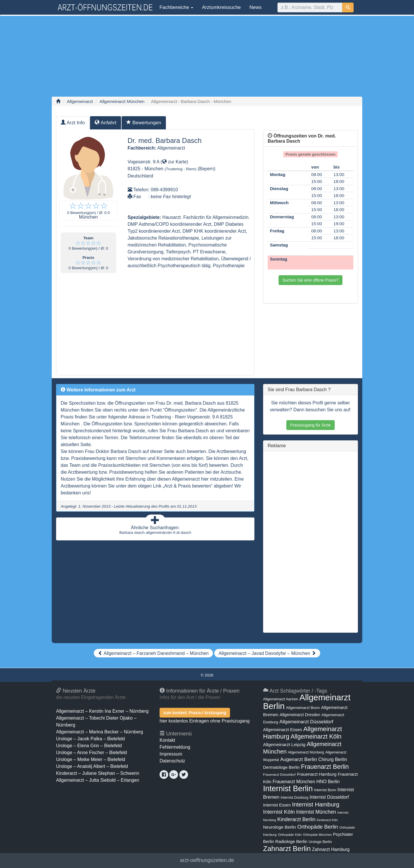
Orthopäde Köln (290, 835)
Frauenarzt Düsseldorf (279, 775)
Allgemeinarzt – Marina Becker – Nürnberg (99, 732)
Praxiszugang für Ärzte (310, 425)
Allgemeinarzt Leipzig (284, 744)
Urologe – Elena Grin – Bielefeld (89, 746)
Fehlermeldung (175, 747)
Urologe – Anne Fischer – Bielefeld (91, 753)
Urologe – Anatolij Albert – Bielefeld (92, 766)
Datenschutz (172, 761)
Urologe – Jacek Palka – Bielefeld (90, 739)
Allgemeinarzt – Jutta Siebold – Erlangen (98, 780)
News (256, 7)
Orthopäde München (317, 835)
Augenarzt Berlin (298, 759)
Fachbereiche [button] (176, 7)
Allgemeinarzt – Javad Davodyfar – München (267, 653)
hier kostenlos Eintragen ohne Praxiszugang (205, 721)
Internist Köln (279, 812)
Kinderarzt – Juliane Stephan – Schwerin (98, 773)
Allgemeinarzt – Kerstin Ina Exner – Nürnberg (102, 711)
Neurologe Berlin (279, 827)
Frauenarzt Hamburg (317, 774)
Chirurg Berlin (333, 759)
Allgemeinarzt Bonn (303, 708)
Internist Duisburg (294, 798)
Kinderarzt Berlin (297, 819)
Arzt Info (73, 123)
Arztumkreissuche (221, 7)
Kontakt (167, 740)
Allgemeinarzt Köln (316, 736)
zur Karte (174, 162)
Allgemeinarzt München (122, 101)
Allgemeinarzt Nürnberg (306, 752)
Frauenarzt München (294, 781)
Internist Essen (277, 805)
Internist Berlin (288, 789)
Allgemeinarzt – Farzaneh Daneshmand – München (153, 653)
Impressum (171, 754)
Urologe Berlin (320, 842)
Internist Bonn (325, 790)
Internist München (316, 812)
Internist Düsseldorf (329, 797)
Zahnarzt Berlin (287, 849)
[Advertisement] (207, 56)
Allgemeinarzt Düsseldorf (306, 722)
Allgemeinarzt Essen (283, 730)
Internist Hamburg (316, 804)
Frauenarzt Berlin (325, 767)
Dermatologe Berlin (281, 767)
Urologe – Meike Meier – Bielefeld (91, 759)
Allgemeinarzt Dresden (300, 715)
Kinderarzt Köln (327, 820)
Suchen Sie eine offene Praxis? (310, 280)
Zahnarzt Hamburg (331, 849)
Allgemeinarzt (80, 101)
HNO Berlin (328, 781)
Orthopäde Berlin (318, 827)
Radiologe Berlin (291, 841)
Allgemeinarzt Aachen (281, 699)
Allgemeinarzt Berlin (307, 702)
